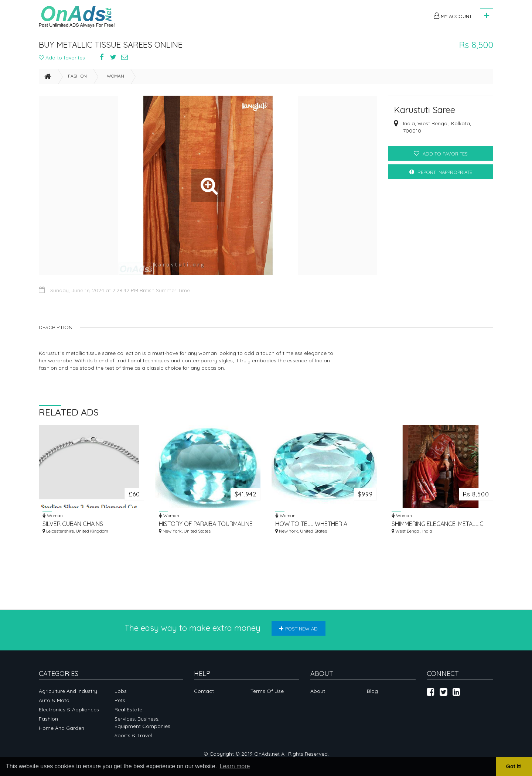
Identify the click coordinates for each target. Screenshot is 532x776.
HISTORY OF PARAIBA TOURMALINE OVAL (206, 524)
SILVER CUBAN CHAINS (73, 524)
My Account (453, 16)
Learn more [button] (235, 766)
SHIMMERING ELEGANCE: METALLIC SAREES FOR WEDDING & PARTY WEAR (438, 524)
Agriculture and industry (68, 691)
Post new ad (299, 629)
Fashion (77, 76)
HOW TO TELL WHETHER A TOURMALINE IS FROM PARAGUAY (320, 524)
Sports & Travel (133, 735)
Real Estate (128, 710)
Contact (204, 691)
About (318, 691)
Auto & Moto (54, 700)
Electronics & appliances (69, 710)
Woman (115, 76)
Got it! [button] (514, 766)
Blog (372, 691)
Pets (120, 700)
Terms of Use (267, 691)
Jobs (121, 691)
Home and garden (62, 728)
